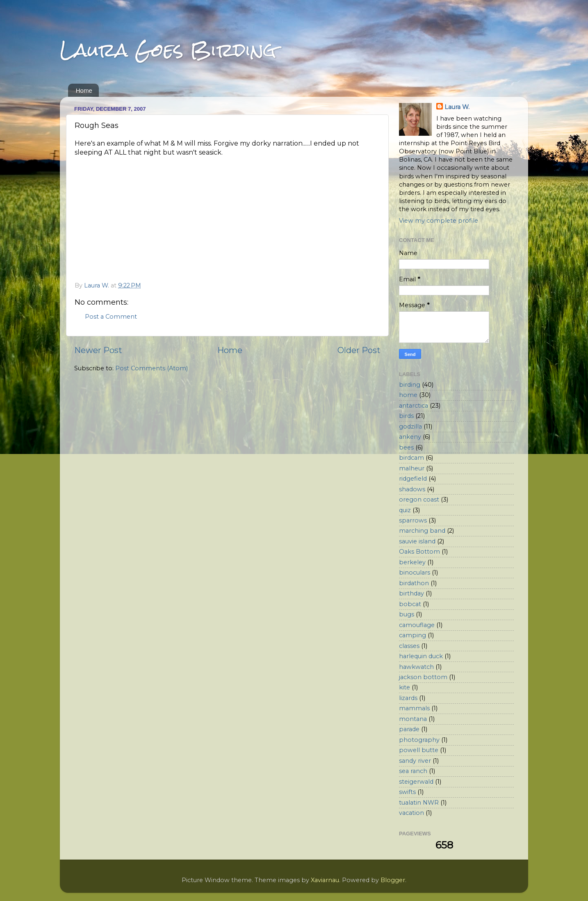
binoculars (415, 573)
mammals (414, 708)
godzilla (410, 427)
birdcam (411, 458)
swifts (407, 792)
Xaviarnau (325, 880)
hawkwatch (416, 667)
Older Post (359, 350)
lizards (408, 698)
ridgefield (413, 479)
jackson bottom (423, 677)
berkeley (412, 562)
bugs (407, 614)
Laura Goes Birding (168, 50)
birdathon (414, 583)
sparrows (413, 520)
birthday (411, 593)
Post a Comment (111, 317)
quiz (405, 510)
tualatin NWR (419, 803)
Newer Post (98, 350)
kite (405, 687)
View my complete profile (439, 221)
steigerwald (416, 782)
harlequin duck (421, 656)
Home (84, 90)
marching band (422, 531)
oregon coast (419, 500)
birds (406, 416)
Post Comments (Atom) (152, 368)
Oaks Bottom (419, 552)
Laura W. (457, 107)
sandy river (415, 761)
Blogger (393, 880)
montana (413, 719)
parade (409, 729)
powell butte (419, 750)
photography (419, 740)
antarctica (414, 406)
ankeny (410, 437)
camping (413, 635)
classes (409, 646)
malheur (412, 468)
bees (406, 447)
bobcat (410, 604)
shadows (412, 489)
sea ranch (413, 771)
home (408, 395)
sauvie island (417, 541)
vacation (411, 813)
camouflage (417, 625)
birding (410, 385)
